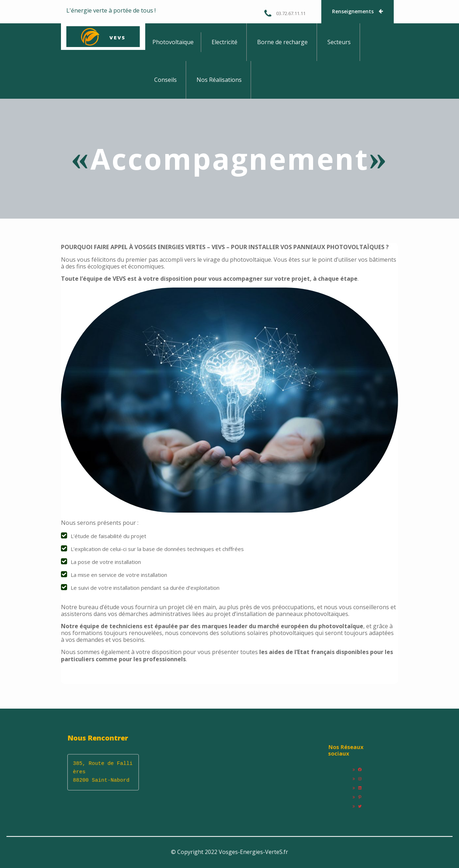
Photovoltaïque (173, 42)
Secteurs (339, 42)
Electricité (224, 42)
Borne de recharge (282, 42)
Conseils (165, 80)
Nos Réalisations (219, 80)
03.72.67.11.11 (285, 13)
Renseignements (358, 11)
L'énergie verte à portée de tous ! (111, 10)
